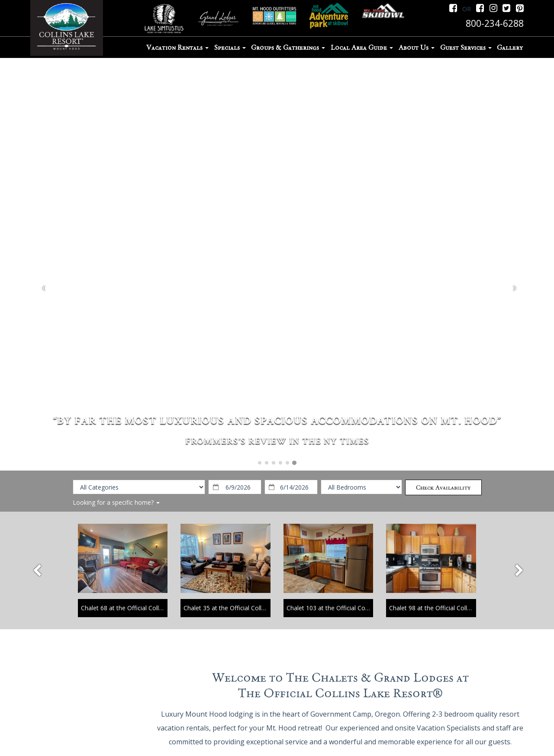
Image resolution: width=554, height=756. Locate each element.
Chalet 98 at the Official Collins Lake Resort (450, 608)
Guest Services (466, 48)
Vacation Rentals (177, 48)
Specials (230, 48)
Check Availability (443, 487)
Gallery (510, 48)
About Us (417, 48)
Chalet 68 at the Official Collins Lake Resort (142, 608)
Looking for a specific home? (116, 502)
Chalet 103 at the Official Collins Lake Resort (349, 608)
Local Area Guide (362, 48)
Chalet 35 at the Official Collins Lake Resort (244, 608)
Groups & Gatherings (288, 48)
